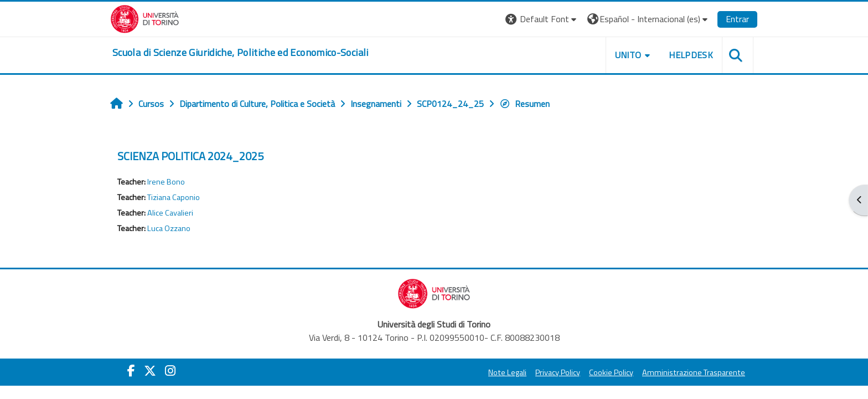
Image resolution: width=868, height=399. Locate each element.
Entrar (737, 19)
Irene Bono (166, 182)
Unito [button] (628, 55)
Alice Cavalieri (170, 213)
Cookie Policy (611, 372)
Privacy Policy (558, 372)
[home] (241, 53)
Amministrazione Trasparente (694, 372)
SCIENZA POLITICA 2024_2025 (190, 156)
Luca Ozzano (169, 228)
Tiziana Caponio (174, 197)
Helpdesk (691, 55)
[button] (542, 19)
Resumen (525, 104)
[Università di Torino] (145, 18)
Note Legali (507, 372)
